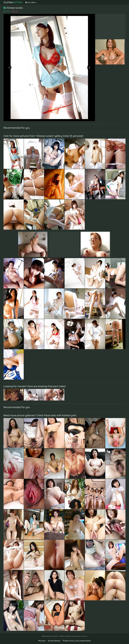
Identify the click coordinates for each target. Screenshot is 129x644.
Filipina (13, 3)
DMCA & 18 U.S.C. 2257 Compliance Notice (77, 641)
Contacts (42, 641)
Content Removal (54, 641)
